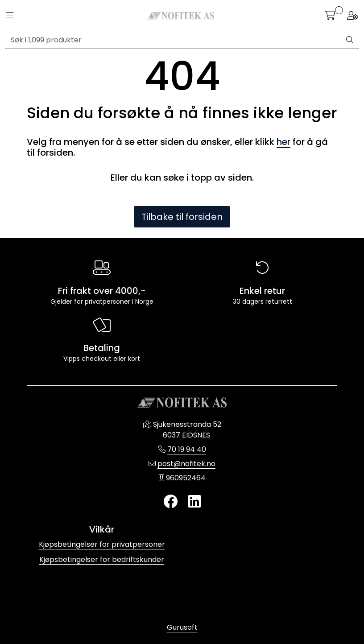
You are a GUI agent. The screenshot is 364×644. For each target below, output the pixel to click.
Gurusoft (182, 627)
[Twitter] (170, 502)
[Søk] (173, 40)
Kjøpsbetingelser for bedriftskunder (102, 559)
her (283, 142)
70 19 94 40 (187, 449)
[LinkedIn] (194, 502)
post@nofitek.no (186, 464)
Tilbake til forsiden (182, 217)
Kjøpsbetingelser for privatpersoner (102, 544)
